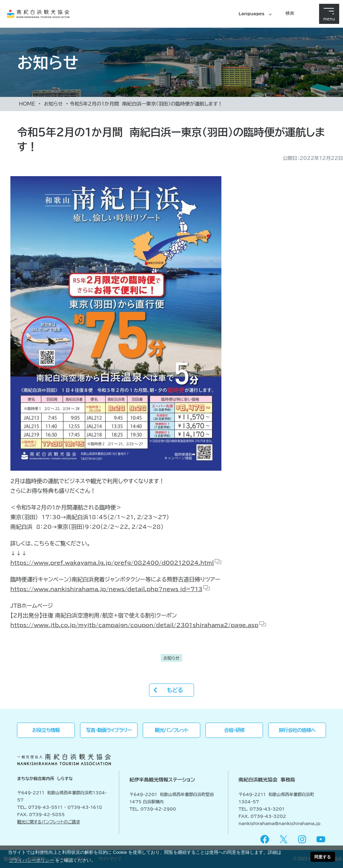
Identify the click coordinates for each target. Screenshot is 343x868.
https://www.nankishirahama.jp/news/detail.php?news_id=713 (107, 589)
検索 (290, 13)
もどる (175, 690)
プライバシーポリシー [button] (32, 860)
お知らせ (53, 104)
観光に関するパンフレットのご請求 (49, 822)
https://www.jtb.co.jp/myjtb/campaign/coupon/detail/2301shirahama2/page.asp (134, 625)
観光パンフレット (172, 730)
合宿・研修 (234, 730)
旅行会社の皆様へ (297, 730)
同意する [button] (323, 857)
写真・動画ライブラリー (109, 730)
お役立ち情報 (46, 730)
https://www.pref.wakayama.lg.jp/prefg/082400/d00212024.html (112, 563)
